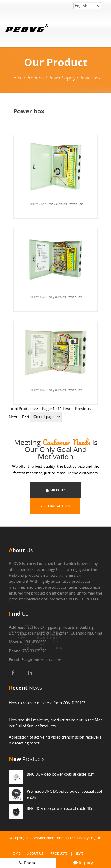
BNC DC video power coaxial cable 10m (61, 808)
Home (15, 853)
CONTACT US (55, 506)
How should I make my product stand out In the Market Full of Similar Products (55, 723)
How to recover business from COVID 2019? (47, 703)
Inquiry (83, 863)
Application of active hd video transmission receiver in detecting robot (55, 740)
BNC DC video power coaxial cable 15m (61, 774)
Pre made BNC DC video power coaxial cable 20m (64, 794)
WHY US (55, 490)
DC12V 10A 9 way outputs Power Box (56, 390)
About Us (35, 853)
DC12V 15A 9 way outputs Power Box (56, 297)
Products (59, 853)
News (79, 853)
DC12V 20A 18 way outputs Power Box (56, 204)
